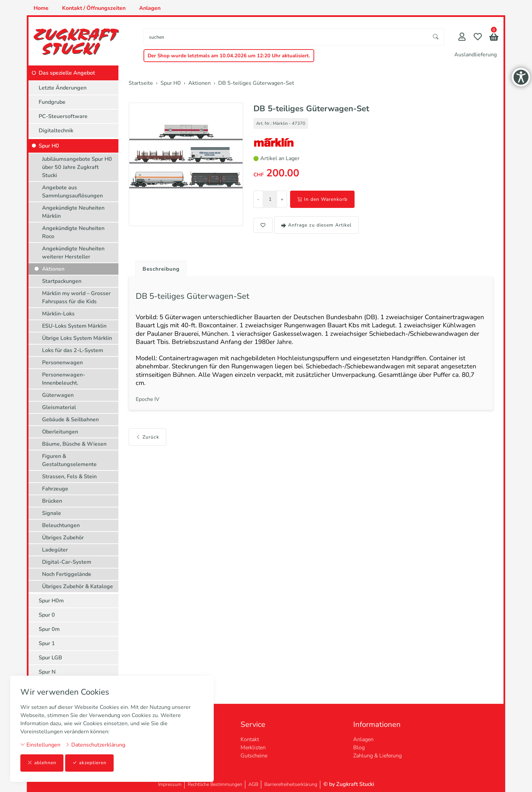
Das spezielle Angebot (67, 73)
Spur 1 (47, 643)
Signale (52, 513)
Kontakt (250, 739)
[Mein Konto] (462, 37)
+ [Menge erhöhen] (282, 199)
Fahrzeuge (55, 489)
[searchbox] (286, 37)
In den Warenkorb (322, 199)
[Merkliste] (478, 37)
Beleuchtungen (61, 525)
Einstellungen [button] (40, 745)
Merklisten (253, 748)
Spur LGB (50, 658)
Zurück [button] (147, 441)
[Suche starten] (436, 37)
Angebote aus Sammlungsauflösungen (72, 192)
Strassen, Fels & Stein (69, 477)
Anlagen (150, 8)
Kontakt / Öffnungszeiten (94, 8)
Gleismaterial (59, 407)
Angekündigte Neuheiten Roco (73, 232)
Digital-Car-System (67, 562)
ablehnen (42, 763)
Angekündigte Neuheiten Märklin (73, 212)
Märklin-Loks (58, 314)
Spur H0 (49, 146)
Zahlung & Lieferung (377, 756)
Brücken (52, 501)
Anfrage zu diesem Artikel (316, 225)
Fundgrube (52, 102)
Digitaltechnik (56, 131)
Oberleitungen (60, 432)
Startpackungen (62, 281)
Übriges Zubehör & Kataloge (78, 586)
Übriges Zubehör (63, 538)
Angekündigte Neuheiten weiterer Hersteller (73, 253)
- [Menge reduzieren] (258, 199)
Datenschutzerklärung (95, 745)
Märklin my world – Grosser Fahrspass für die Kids (76, 297)
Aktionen (53, 269)
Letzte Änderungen (63, 88)
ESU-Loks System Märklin (74, 326)
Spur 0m (49, 629)
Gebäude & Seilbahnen (70, 420)
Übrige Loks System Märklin (77, 338)
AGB (253, 784)
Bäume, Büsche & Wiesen (74, 444)
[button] (494, 38)
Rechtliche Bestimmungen (215, 784)
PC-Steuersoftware (63, 116)
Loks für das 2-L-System (73, 350)
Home (41, 8)
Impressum (170, 784)
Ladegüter (55, 550)
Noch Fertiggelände (67, 574)
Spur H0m (51, 601)
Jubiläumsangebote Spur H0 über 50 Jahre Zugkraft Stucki (77, 167)
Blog (359, 748)
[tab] (159, 267)
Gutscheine (254, 756)
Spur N (47, 672)
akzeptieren (90, 763)
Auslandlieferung (476, 55)
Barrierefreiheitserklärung (291, 784)
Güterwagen (58, 395)
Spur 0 (47, 615)
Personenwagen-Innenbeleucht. (64, 379)
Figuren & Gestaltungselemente (69, 460)
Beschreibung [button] (162, 269)
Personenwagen (62, 363)
